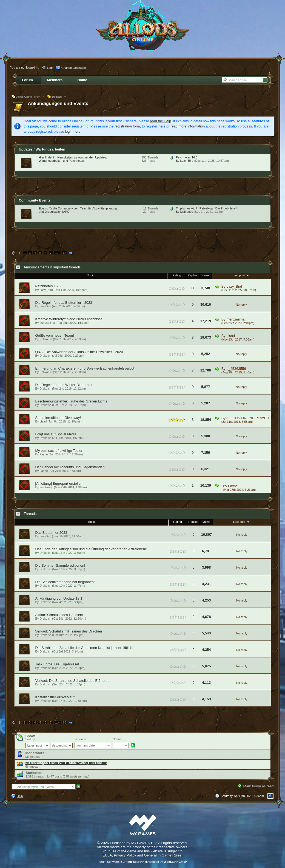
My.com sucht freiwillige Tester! (59, 451)
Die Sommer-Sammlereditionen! (60, 565)
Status (117, 739)
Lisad (231, 336)
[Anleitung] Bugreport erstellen (59, 483)
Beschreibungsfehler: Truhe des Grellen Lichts (71, 401)
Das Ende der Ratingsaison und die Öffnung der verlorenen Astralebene (91, 549)
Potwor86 (46, 339)
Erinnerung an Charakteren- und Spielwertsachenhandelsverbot (85, 368)
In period (80, 739)
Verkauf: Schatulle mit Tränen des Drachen (69, 631)
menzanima (47, 323)
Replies (192, 275)
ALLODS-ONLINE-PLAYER (248, 418)
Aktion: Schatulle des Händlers (59, 615)
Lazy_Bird (187, 161)
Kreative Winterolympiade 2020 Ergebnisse (69, 319)
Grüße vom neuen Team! (55, 335)
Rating (177, 275)
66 (65, 253)
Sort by (30, 739)
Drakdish (45, 356)
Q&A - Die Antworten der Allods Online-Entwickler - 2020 (79, 352)
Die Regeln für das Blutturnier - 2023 (64, 303)
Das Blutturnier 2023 (51, 533)
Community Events (35, 200)
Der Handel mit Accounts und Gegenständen (70, 467)
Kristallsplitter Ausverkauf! (55, 697)
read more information (188, 126)
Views (205, 275)
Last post (241, 275)
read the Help (160, 121)
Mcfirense (186, 212)
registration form (127, 126)
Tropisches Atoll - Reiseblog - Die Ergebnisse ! (207, 208)
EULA (107, 855)
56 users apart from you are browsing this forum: (66, 763)
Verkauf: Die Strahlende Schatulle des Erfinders (72, 681)
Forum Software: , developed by (142, 862)
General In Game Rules (163, 855)
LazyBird (45, 306)
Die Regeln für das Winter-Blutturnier (64, 385)
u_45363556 (236, 369)
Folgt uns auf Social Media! (56, 434)
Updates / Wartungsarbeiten (42, 149)
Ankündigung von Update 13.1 (59, 598)
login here (73, 131)
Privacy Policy (125, 855)
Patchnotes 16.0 (187, 157)
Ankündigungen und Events (58, 103)
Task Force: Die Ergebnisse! (57, 664)
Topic (91, 275)
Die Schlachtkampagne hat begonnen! (65, 582)
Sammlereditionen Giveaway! (58, 418)
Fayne (44, 454)
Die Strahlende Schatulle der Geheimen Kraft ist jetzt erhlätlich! (84, 648)
